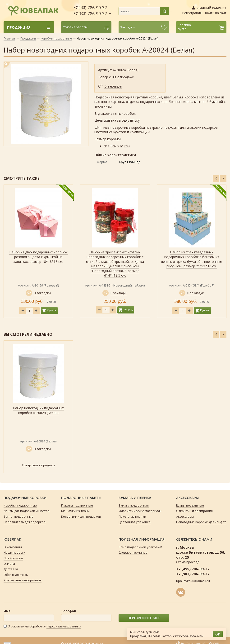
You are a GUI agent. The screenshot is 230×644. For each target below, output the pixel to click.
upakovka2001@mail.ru (193, 581)
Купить (52, 310)
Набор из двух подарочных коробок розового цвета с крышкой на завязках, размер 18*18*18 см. (38, 257)
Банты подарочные (18, 516)
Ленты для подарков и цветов (27, 511)
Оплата (9, 564)
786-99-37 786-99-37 (90, 11)
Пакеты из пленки (132, 516)
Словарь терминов (133, 552)
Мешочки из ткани (75, 511)
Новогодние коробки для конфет (201, 522)
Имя (7, 611)
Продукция (28, 38)
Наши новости (14, 552)
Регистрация (192, 13)
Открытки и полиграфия (194, 511)
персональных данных (64, 626)
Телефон (69, 611)
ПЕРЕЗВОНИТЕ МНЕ (144, 618)
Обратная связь (16, 575)
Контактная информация (23, 580)
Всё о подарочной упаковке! (140, 547)
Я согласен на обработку (42, 626)
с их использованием (188, 636)
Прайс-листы (13, 558)
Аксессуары (185, 516)
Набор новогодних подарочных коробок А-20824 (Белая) (38, 410)
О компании (13, 547)
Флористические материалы (140, 511)
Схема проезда (188, 562)
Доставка (11, 569)
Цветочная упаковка (135, 522)
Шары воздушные (190, 505)
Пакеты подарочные (77, 505)
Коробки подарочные (56, 38)
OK (218, 634)
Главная (9, 38)
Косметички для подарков (81, 516)
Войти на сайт (216, 13)
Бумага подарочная (134, 505)
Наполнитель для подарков (25, 522)
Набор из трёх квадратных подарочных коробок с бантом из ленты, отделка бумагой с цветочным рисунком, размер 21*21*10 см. (192, 259)
